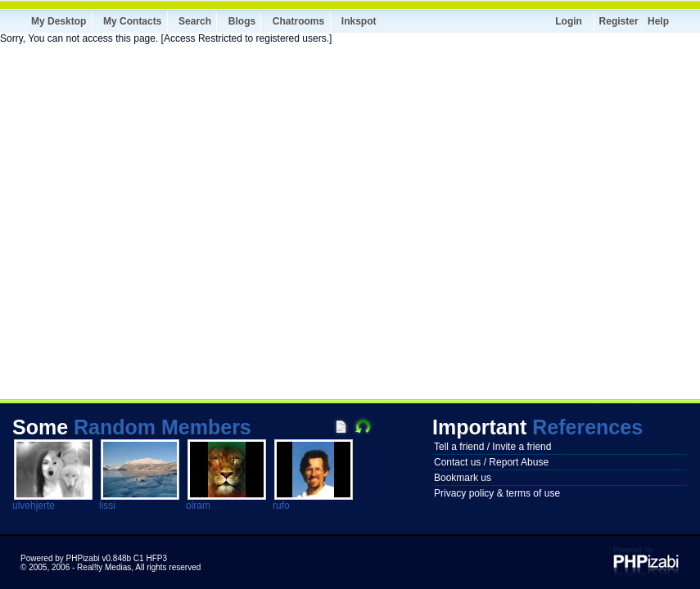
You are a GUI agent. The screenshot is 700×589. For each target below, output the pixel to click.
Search (195, 21)
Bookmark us (463, 478)
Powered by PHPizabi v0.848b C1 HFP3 (94, 558)
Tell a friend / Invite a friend (492, 447)
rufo (281, 506)
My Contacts (132, 21)
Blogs (242, 21)
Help (658, 21)
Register (619, 21)
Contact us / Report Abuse (491, 462)
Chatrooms (298, 21)
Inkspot (359, 21)
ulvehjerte (34, 506)
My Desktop (59, 21)
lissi (107, 506)
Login (569, 21)
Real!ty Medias (104, 567)
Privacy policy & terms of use (497, 493)
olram (198, 506)
